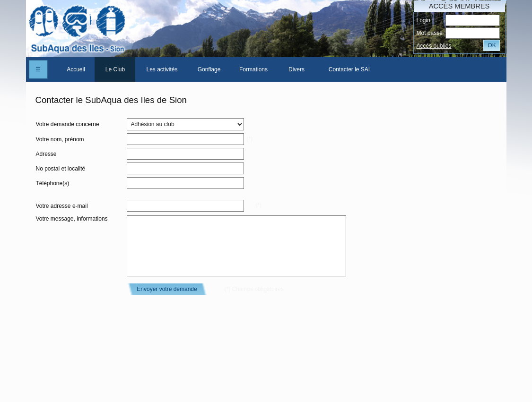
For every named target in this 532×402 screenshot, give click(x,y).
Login (423, 20)
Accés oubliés (434, 46)
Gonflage (209, 69)
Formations (253, 69)
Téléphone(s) (53, 183)
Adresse (46, 154)
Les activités (162, 69)
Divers (297, 69)
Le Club (115, 69)
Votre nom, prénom (60, 139)
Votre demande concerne (68, 124)
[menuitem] (76, 69)
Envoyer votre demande (167, 289)
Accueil (76, 69)
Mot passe (429, 33)
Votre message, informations (72, 219)
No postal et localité (61, 169)
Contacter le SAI (349, 69)
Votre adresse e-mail (62, 206)
